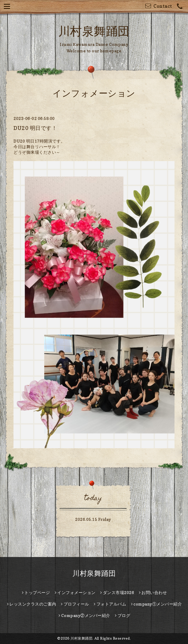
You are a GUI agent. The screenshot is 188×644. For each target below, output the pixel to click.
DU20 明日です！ (35, 128)
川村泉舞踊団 (94, 31)
